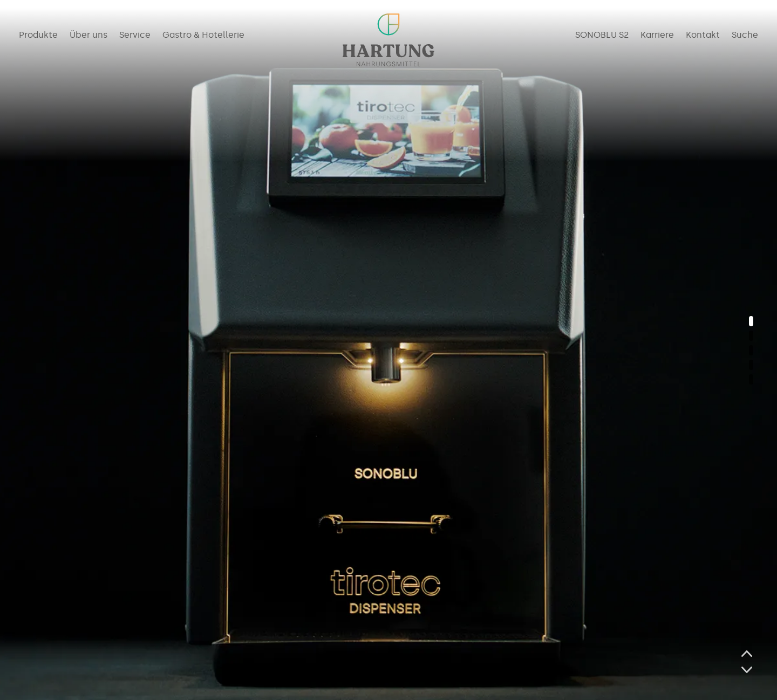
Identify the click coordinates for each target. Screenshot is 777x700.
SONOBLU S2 (602, 36)
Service (135, 36)
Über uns (88, 36)
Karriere (657, 36)
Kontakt (703, 36)
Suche (745, 36)
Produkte (38, 36)
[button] (751, 321)
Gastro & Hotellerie (203, 36)
